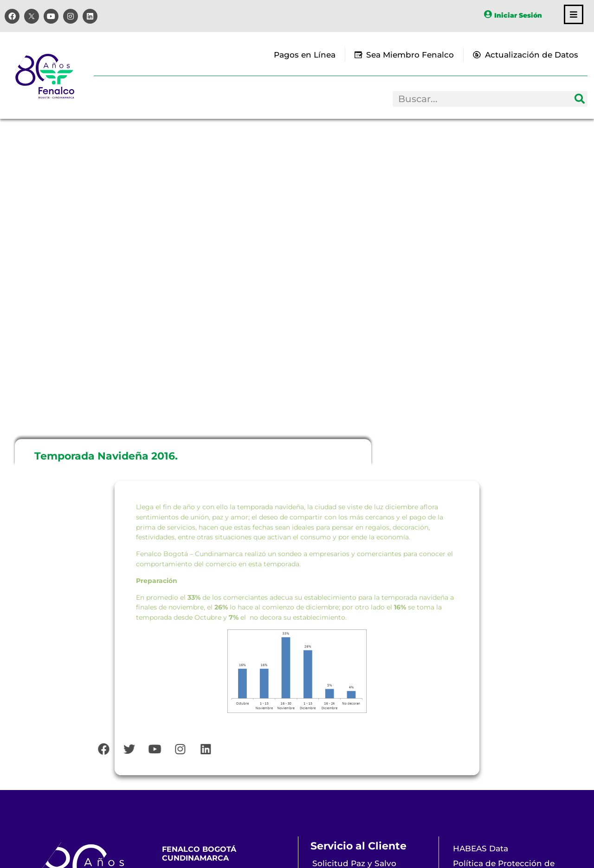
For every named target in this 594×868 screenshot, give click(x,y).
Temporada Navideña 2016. (106, 456)
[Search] (580, 99)
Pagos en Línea (305, 55)
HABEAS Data (481, 849)
